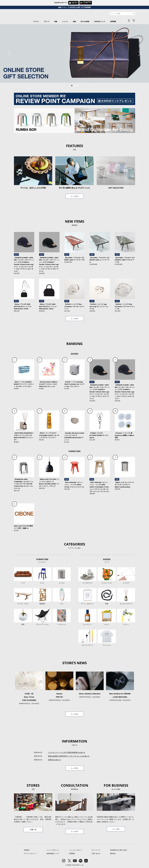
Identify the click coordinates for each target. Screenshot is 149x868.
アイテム (36, 21)
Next (138, 54)
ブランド (47, 21)
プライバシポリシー (30, 853)
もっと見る (75, 196)
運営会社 (113, 853)
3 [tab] (77, 86)
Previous (11, 54)
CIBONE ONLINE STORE (75, 15)
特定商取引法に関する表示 (119, 850)
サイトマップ (96, 850)
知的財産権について (53, 853)
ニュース (65, 21)
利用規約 (27, 850)
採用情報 (113, 21)
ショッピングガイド (75, 850)
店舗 (74, 21)
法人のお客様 (85, 21)
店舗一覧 (33, 830)
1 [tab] (72, 86)
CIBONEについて (100, 21)
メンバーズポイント (53, 850)
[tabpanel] (74, 53)
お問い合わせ (96, 853)
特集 (56, 21)
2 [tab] (75, 86)
